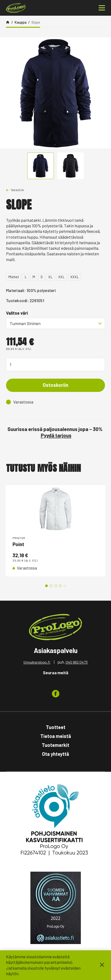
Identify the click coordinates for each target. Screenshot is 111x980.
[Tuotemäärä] (55, 365)
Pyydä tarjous (56, 435)
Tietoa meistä (56, 736)
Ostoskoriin (55, 385)
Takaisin (17, 190)
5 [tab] (65, 586)
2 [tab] (51, 586)
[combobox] (55, 323)
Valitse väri (17, 313)
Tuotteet (56, 727)
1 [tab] (46, 586)
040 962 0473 (77, 662)
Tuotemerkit (55, 745)
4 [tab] (60, 586)
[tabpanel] (55, 531)
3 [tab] (56, 586)
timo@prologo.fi (37, 662)
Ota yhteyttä (55, 754)
